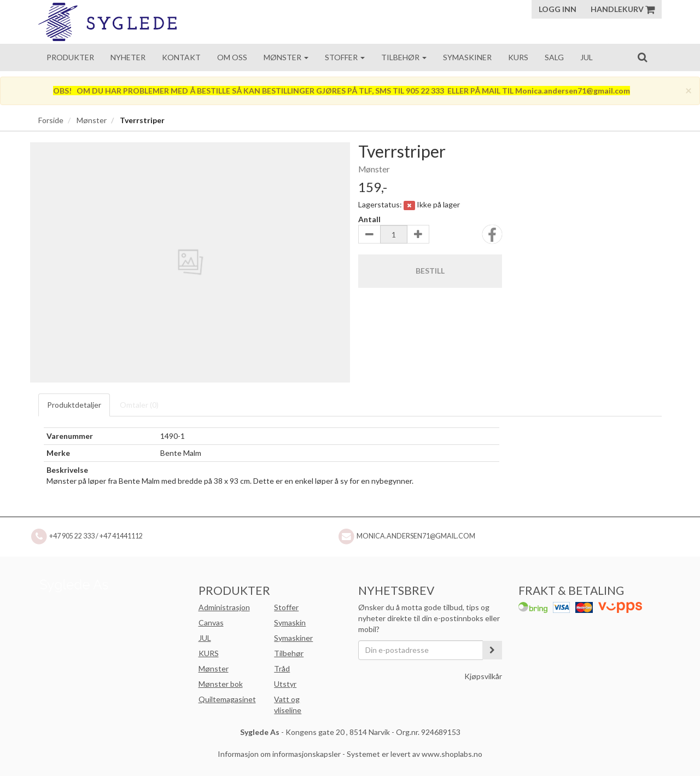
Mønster (286, 57)
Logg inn (558, 9)
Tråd (282, 668)
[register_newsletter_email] (492, 650)
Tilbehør (404, 57)
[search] (642, 57)
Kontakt (181, 57)
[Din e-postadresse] (421, 650)
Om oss (232, 57)
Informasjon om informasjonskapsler (279, 754)
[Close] (689, 90)
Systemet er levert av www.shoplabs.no (415, 754)
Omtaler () (139, 405)
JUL (205, 638)
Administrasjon (224, 607)
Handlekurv (623, 9)
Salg (554, 57)
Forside (51, 120)
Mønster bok (221, 684)
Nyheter (128, 57)
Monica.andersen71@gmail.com (416, 536)
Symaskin (290, 622)
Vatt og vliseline (288, 705)
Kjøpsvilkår (483, 676)
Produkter (70, 57)
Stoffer (345, 57)
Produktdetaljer (74, 405)
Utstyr (285, 684)
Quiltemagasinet (227, 699)
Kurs (518, 57)
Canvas (211, 622)
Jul (587, 57)
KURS (209, 653)
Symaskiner (467, 57)
